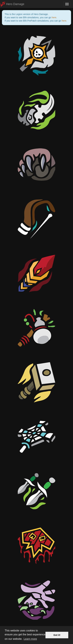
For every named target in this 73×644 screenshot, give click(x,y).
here (54, 17)
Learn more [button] (30, 639)
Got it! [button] (57, 635)
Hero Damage (12, 4)
